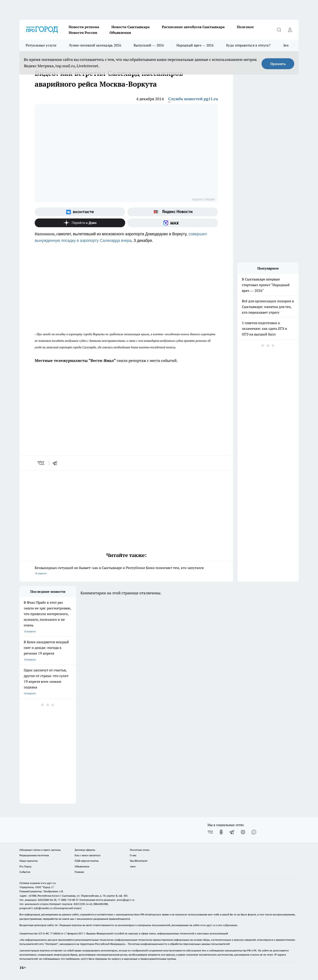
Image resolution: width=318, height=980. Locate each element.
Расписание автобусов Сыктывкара (193, 27)
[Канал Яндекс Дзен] (80, 223)
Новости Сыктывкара (131, 27)
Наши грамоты (29, 861)
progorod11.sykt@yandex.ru (36, 908)
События (25, 872)
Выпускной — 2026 (149, 45)
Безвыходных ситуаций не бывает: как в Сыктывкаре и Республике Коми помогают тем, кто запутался (126, 571)
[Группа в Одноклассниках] (221, 832)
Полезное (245, 27)
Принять (278, 64)
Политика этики (140, 850)
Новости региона (84, 27)
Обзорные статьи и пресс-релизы (40, 850)
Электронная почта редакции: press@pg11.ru (107, 900)
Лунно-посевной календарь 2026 (95, 45)
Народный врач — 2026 (195, 45)
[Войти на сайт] (290, 30)
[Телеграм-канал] (232, 832)
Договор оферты (85, 850)
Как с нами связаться (87, 855)
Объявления (120, 33)
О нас (133, 855)
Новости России (83, 33)
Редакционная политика (34, 855)
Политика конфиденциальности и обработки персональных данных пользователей (179, 944)
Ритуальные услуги (41, 45)
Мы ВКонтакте (139, 861)
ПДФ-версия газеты (87, 861)
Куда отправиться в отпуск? (248, 45)
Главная (79, 872)
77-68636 (55, 933)
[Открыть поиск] (279, 30)
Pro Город (25, 866)
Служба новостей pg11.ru (193, 99)
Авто (133, 866)
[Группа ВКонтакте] (80, 212)
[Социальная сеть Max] (173, 223)
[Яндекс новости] (173, 212)
